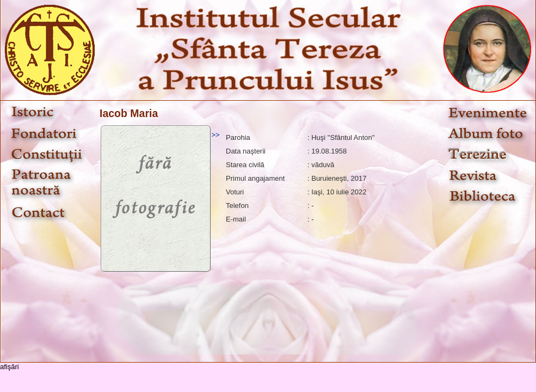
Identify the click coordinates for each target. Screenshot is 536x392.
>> (215, 135)
